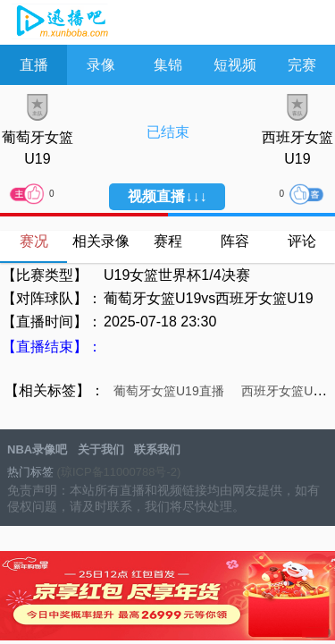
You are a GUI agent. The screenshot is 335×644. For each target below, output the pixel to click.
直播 (34, 65)
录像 (101, 65)
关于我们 (101, 449)
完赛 (302, 65)
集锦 (168, 65)
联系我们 (157, 449)
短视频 (235, 65)
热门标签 (30, 472)
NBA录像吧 (60, 23)
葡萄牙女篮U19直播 (169, 391)
